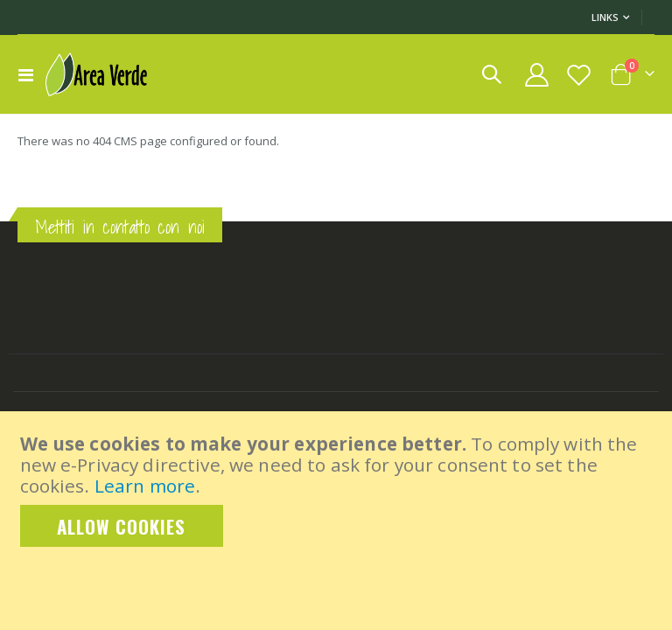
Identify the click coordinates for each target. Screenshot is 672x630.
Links (605, 17)
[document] (338, 490)
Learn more (145, 486)
